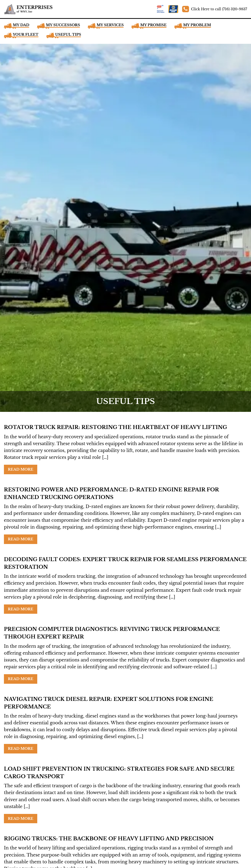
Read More (21, 469)
